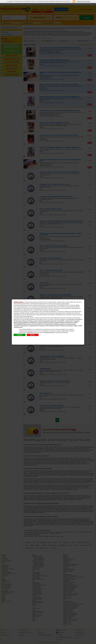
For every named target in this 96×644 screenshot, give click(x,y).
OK (74, 1)
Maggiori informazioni (84, 1)
